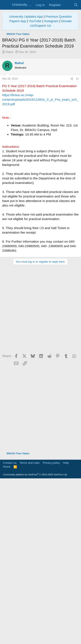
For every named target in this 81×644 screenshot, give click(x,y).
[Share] (72, 159)
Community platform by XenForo (35, 638)
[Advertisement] (40, 96)
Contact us (10, 626)
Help (66, 626)
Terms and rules (30, 626)
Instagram (51, 21)
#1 (77, 159)
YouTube (35, 21)
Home (7, 630)
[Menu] (6, 5)
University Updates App (26, 16)
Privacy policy (51, 626)
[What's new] (67, 5)
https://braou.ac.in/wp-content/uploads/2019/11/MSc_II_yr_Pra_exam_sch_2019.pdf (40, 180)
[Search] (76, 5)
